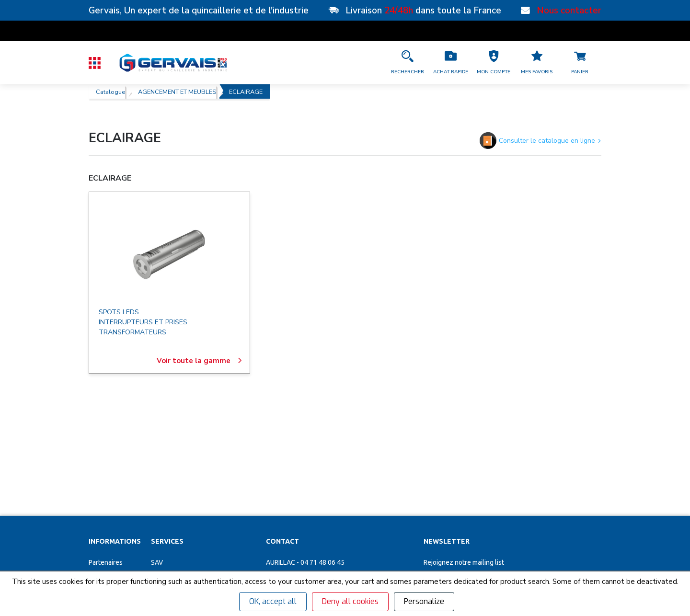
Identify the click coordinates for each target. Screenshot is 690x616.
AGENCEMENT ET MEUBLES (177, 91)
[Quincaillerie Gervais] (172, 63)
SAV (157, 452)
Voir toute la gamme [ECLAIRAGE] (200, 361)
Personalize (424, 601)
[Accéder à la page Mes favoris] (537, 63)
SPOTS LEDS (119, 312)
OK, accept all (273, 601)
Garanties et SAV (113, 519)
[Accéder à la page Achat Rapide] (450, 63)
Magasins (103, 468)
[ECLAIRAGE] (169, 254)
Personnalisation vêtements (193, 502)
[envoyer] (568, 481)
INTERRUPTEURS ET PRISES (143, 322)
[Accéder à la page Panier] (580, 63)
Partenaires (106, 452)
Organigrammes (175, 485)
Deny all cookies (350, 601)
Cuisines (164, 519)
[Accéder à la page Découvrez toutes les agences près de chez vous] (340, 515)
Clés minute (169, 468)
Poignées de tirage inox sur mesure (203, 552)
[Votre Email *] (479, 481)
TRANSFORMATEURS (132, 332)
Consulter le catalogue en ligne (540, 141)
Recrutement (108, 485)
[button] (494, 63)
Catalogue (110, 91)
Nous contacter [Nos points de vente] (569, 11)
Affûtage (164, 536)
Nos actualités (110, 502)
